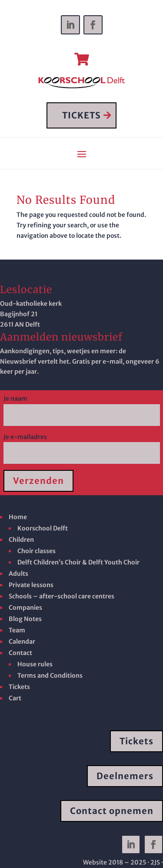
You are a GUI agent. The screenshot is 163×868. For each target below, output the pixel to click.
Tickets (136, 741)
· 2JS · (155, 862)
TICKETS (81, 115)
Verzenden (38, 481)
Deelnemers (125, 776)
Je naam (82, 407)
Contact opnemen (112, 811)
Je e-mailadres (82, 445)
